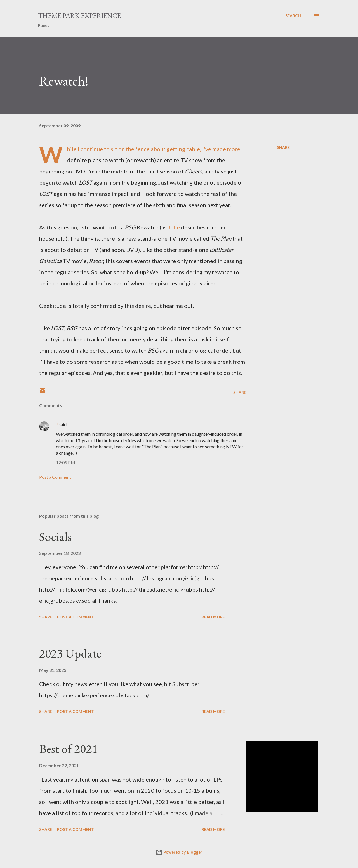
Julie (174, 227)
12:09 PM (66, 462)
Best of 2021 (68, 749)
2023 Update (70, 653)
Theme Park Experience (79, 16)
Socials (55, 537)
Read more (213, 617)
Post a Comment (55, 477)
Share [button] (283, 147)
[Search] (293, 16)
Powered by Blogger (179, 852)
